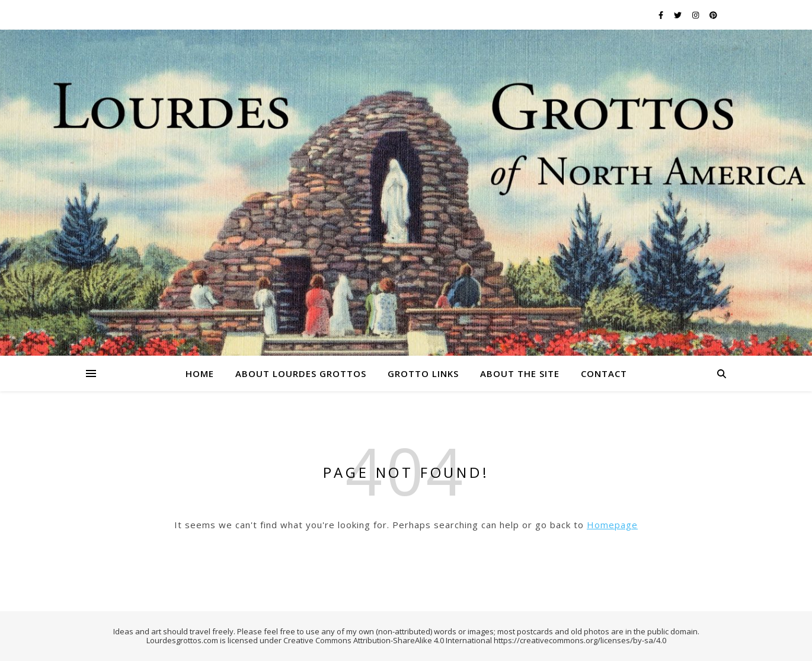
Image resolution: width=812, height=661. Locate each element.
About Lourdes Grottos (301, 373)
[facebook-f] (662, 15)
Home (200, 373)
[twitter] (679, 15)
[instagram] (696, 15)
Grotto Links (423, 373)
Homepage (612, 525)
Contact (604, 373)
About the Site (520, 373)
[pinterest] (713, 15)
